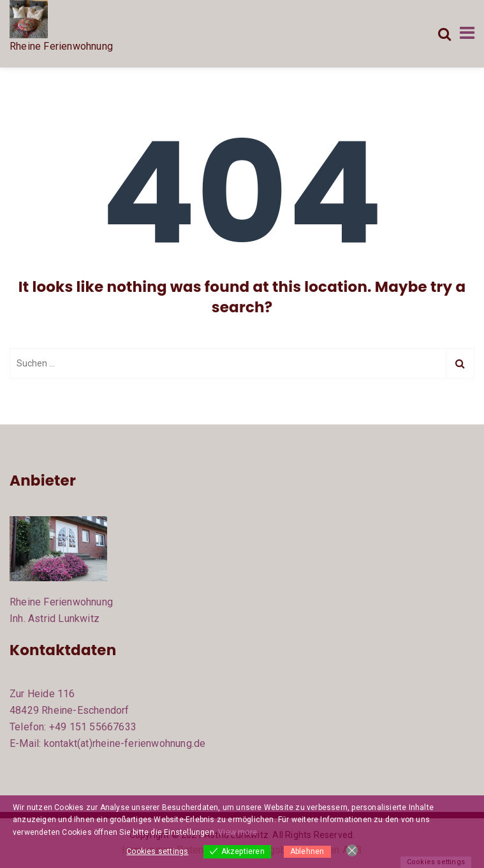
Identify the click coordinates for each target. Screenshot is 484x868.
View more (238, 832)
